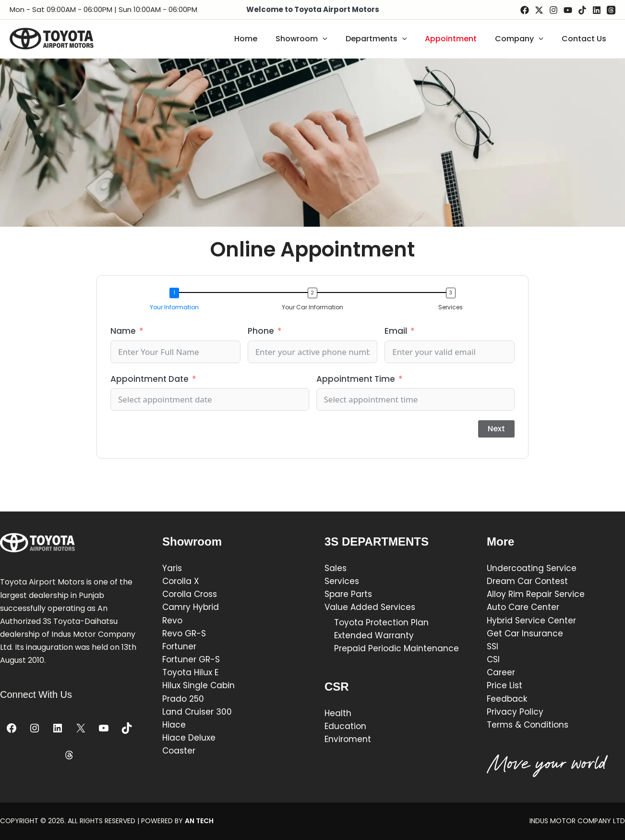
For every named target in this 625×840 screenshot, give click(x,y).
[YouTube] (568, 10)
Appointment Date (150, 379)
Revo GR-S (184, 633)
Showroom (314, 39)
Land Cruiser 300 (197, 712)
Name (123, 331)
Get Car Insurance (525, 633)
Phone (261, 331)
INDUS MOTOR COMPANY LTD (577, 821)
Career (501, 672)
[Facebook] (525, 10)
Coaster (179, 751)
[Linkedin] (597, 10)
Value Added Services (370, 607)
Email (396, 331)
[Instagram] (553, 10)
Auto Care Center (523, 607)
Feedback (507, 699)
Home (262, 39)
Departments (386, 39)
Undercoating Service (532, 568)
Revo (172, 621)
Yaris (172, 568)
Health (338, 713)
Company (523, 39)
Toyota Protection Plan (381, 622)
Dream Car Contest (527, 581)
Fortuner (179, 646)
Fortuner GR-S (191, 659)
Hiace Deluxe (189, 738)
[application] (336, 39)
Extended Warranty (374, 635)
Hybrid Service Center (531, 621)
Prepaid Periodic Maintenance (397, 648)
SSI (493, 646)
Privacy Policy (515, 712)
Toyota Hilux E (190, 672)
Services (342, 581)
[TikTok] (582, 10)
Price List (505, 685)
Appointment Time (356, 379)
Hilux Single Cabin (198, 685)
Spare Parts (349, 594)
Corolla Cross (190, 594)
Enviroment (348, 739)
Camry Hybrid (191, 607)
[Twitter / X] (539, 10)
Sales (336, 568)
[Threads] (611, 10)
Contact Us (585, 39)
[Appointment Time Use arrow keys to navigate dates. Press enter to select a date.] (416, 399)
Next (496, 429)
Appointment (458, 39)
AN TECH (199, 821)
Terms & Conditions (528, 725)
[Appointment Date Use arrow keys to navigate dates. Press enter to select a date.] (210, 399)
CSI (493, 659)
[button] (177, 301)
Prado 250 (183, 699)
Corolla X (181, 581)
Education (345, 726)
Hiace (174, 725)
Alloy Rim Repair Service (536, 594)
